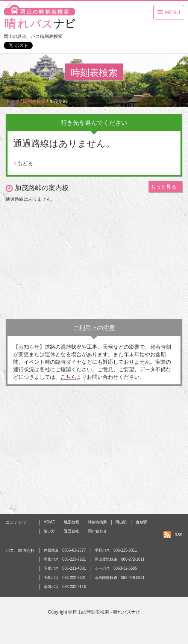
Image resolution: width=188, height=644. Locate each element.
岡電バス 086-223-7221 (65, 559)
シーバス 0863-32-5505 (116, 568)
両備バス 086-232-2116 (65, 587)
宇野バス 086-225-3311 (116, 550)
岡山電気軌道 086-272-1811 (120, 559)
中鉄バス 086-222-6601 (65, 578)
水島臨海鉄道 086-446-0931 (120, 578)
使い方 (49, 531)
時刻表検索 (97, 522)
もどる (23, 163)
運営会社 (71, 531)
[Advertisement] (94, 259)
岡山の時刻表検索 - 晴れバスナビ (107, 612)
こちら (68, 377)
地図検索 (71, 522)
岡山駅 (121, 522)
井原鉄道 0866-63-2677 (65, 550)
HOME (49, 522)
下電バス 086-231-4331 (65, 568)
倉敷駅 (141, 522)
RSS (178, 535)
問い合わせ (97, 531)
